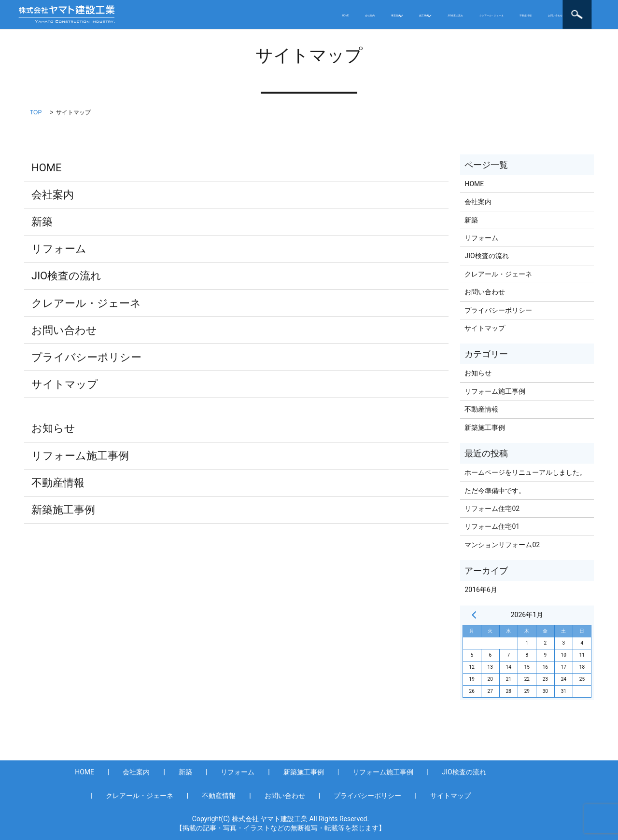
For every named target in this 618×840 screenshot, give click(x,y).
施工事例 (299, 7)
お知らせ (53, 428)
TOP (36, 112)
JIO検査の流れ (357, 7)
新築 (42, 222)
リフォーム (59, 249)
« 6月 (474, 615)
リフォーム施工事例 (80, 456)
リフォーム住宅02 (492, 509)
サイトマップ (65, 384)
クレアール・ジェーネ (429, 7)
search (596, 14)
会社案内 (206, 7)
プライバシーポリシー (86, 357)
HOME (166, 7)
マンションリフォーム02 (502, 545)
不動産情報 (496, 7)
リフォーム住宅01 (492, 526)
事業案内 (249, 7)
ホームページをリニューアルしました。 (525, 472)
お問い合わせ (177, 21)
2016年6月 (481, 590)
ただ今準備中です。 (495, 491)
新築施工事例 (63, 510)
